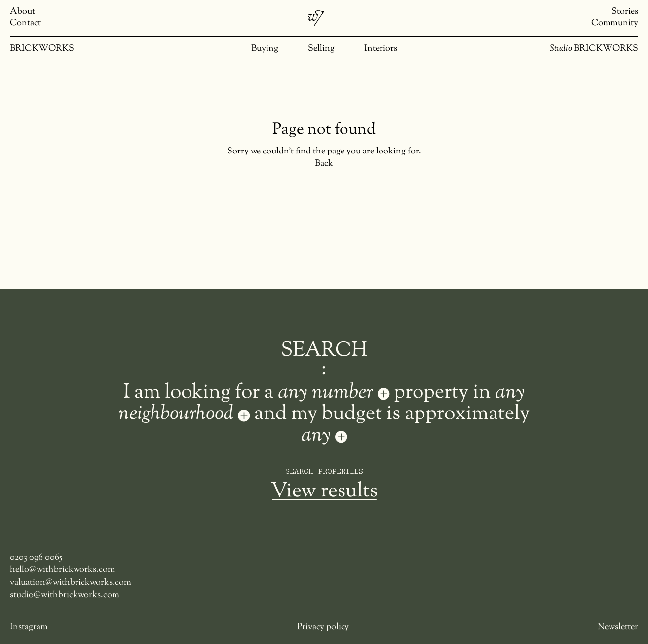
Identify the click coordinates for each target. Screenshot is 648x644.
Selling (321, 49)
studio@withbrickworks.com (65, 595)
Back (324, 164)
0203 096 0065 (36, 558)
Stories (625, 12)
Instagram (29, 627)
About (22, 12)
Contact (25, 23)
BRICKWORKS (42, 49)
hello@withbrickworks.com (62, 570)
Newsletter (618, 627)
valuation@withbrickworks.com (71, 583)
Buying (265, 49)
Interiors (381, 49)
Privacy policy (323, 627)
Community (615, 23)
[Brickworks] (316, 18)
